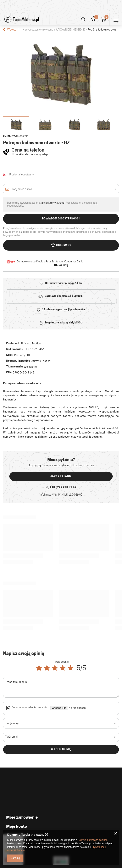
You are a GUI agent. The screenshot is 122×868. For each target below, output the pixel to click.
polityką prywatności (53, 203)
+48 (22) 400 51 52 (63, 487)
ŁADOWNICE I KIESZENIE (70, 30)
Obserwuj (61, 245)
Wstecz (10, 30)
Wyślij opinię (61, 749)
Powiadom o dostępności (61, 219)
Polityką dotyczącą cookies (93, 840)
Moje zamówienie (22, 818)
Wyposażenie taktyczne (39, 30)
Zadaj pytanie (61, 476)
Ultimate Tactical (31, 344)
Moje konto (17, 827)
